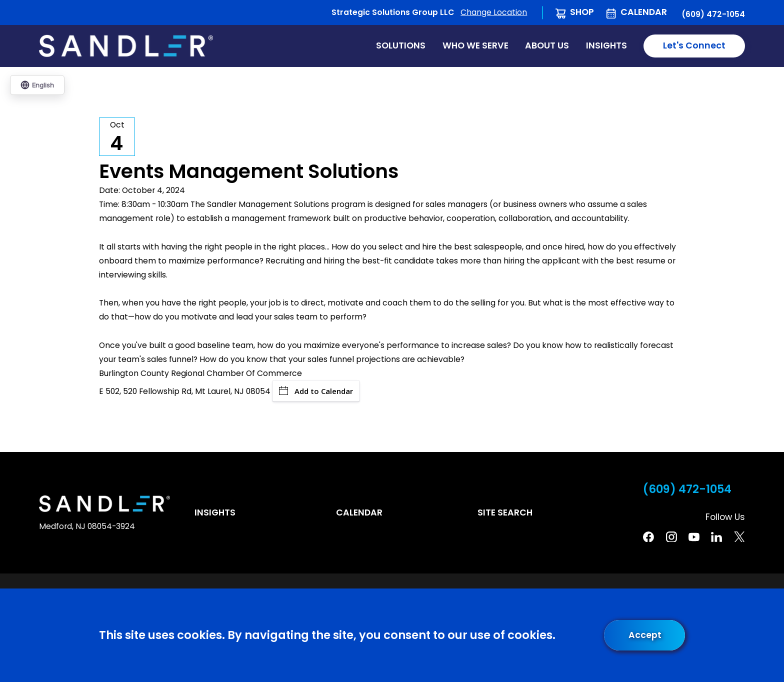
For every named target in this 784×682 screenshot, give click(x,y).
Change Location (494, 12)
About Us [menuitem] (547, 45)
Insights (215, 512)
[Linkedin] (716, 537)
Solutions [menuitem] (401, 45)
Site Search (505, 512)
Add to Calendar (316, 391)
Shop (582, 12)
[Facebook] (648, 537)
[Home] (126, 46)
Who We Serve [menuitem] (475, 45)
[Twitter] (739, 537)
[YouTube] (694, 537)
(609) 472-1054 (713, 14)
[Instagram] (671, 537)
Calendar (644, 12)
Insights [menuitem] (606, 45)
